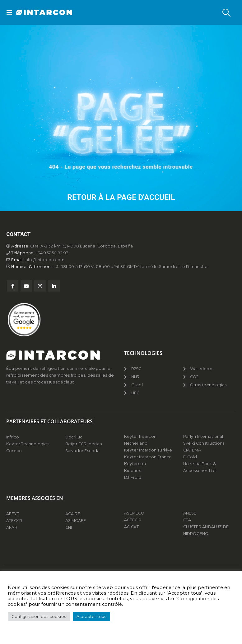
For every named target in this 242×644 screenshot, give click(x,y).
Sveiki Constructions (204, 443)
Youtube (26, 286)
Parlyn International (203, 436)
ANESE (190, 513)
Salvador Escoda (83, 451)
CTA (187, 520)
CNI (69, 527)
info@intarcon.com (44, 260)
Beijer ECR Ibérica (84, 444)
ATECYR (14, 521)
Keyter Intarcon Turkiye (148, 450)
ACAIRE (73, 514)
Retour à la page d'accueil (121, 197)
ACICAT (131, 527)
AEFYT (13, 514)
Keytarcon (135, 464)
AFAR (12, 527)
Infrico (13, 437)
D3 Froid (133, 477)
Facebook (13, 286)
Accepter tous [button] (91, 616)
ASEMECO (134, 513)
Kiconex (133, 471)
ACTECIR (133, 520)
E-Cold (190, 457)
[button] (11, 12)
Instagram (40, 286)
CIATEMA (192, 450)
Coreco (14, 451)
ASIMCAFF (76, 521)
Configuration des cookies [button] (39, 616)
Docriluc (74, 437)
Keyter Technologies (28, 444)
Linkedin (54, 286)
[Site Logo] (33, 13)
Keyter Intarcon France (148, 457)
